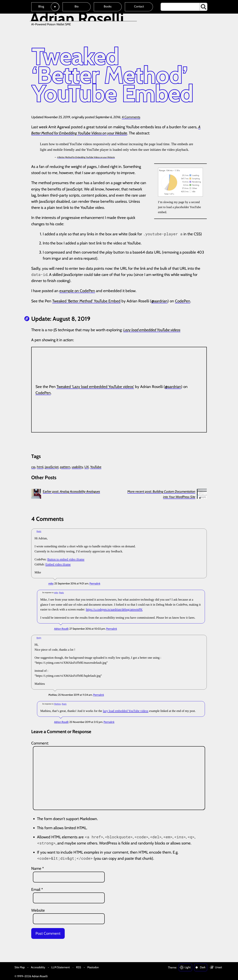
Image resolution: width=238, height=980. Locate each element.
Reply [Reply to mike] (39, 531)
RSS (79, 967)
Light (188, 967)
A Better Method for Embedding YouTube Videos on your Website (86, 157)
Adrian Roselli (61, 629)
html (40, 467)
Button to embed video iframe (66, 559)
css (33, 467)
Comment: (40, 743)
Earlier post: (71, 491)
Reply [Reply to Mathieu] (39, 638)
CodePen (183, 301)
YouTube (96, 467)
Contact (139, 6)
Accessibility (38, 967)
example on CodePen (77, 291)
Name (38, 868)
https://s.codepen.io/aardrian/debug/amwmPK (114, 609)
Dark (203, 967)
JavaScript (52, 467)
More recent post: (161, 494)
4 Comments (131, 117)
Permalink (95, 583)
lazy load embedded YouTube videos (126, 711)
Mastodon (93, 967)
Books (108, 6)
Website (38, 910)
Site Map (20, 967)
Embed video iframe (58, 564)
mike (51, 583)
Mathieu (57, 704)
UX (87, 467)
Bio (77, 6)
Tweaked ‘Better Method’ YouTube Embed (86, 301)
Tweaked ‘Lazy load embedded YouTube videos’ (95, 387)
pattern (65, 467)
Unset (218, 967)
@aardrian (159, 301)
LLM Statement (61, 967)
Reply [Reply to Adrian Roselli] (62, 592)
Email (37, 889)
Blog (41, 6)
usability (77, 467)
